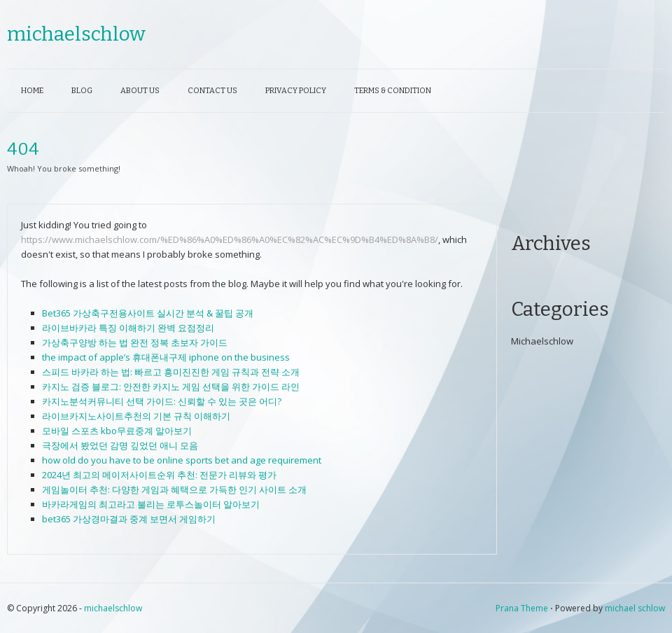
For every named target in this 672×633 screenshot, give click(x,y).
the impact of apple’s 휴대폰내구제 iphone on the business (166, 357)
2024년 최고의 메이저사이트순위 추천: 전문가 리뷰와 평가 (159, 475)
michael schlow (635, 608)
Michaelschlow (542, 341)
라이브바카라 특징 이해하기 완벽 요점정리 (128, 328)
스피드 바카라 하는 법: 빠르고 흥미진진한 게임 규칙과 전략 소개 (171, 372)
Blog (82, 91)
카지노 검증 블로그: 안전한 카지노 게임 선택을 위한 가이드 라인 (171, 387)
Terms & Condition (393, 91)
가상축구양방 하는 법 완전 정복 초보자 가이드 (135, 342)
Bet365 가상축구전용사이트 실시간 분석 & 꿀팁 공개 (148, 313)
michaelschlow (76, 34)
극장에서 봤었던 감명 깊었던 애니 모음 (120, 445)
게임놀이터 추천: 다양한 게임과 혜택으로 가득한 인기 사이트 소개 (174, 489)
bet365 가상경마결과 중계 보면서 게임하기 (129, 519)
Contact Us (212, 91)
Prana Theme (522, 608)
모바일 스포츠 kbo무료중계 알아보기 (117, 431)
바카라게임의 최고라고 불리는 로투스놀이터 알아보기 (151, 504)
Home (32, 91)
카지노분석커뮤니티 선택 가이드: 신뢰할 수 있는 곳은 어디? (162, 401)
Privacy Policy (296, 91)
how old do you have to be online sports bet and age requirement (182, 460)
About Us (140, 91)
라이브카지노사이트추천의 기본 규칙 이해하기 (136, 416)
